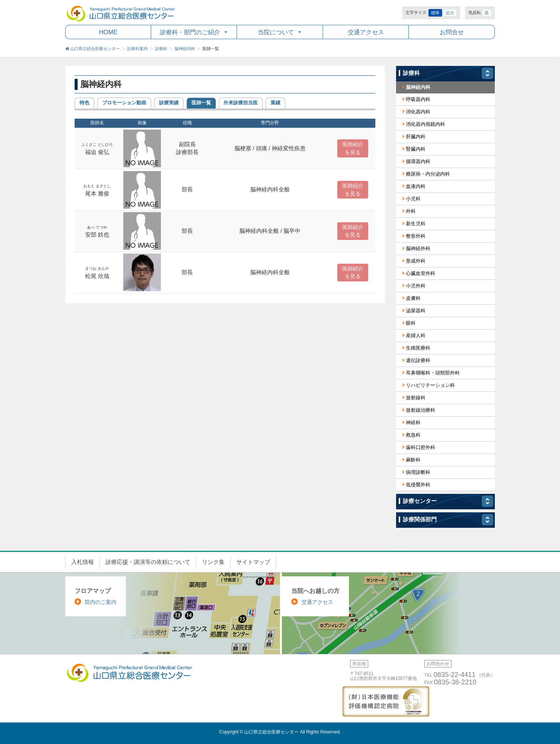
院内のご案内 (101, 602)
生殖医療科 (418, 348)
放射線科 (416, 398)
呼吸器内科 (418, 99)
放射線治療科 (421, 410)
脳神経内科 (418, 87)
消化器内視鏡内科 (425, 124)
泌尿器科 (416, 311)
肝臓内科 (416, 137)
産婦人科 (416, 335)
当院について (276, 32)
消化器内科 (418, 112)
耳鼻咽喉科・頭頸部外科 (433, 373)
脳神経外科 (418, 248)
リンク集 (213, 562)
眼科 (411, 323)
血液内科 (416, 186)
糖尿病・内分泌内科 (428, 174)
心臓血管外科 (421, 273)
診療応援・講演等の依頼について (148, 562)
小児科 (413, 199)
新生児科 (416, 224)
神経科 (413, 422)
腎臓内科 (416, 149)
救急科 (413, 435)
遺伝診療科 (418, 360)
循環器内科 (418, 161)
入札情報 (83, 562)
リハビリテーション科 (430, 385)
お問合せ (452, 32)
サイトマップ (253, 562)
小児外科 (416, 286)
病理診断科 (418, 472)
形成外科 (416, 261)
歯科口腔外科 (421, 447)
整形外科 (416, 236)
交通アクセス (366, 32)
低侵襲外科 (418, 485)
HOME (108, 32)
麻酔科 (413, 460)
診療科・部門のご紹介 (190, 32)
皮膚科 (413, 298)
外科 (411, 211)
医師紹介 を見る (353, 148)
